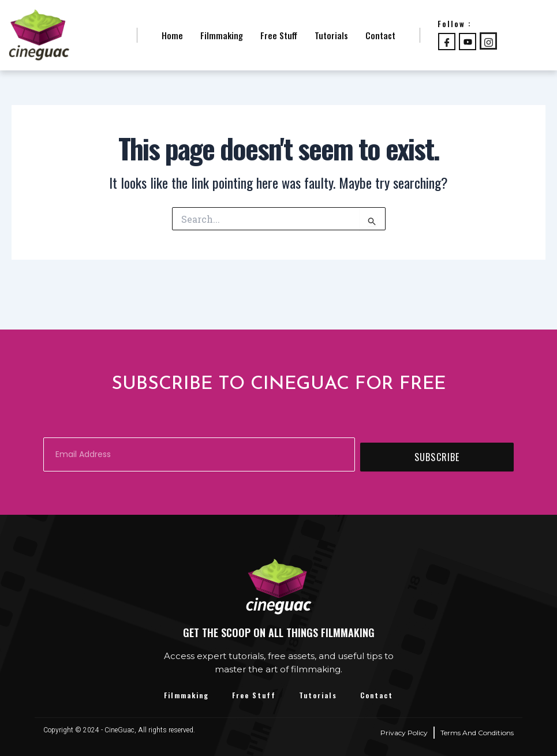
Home (172, 35)
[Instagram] (488, 41)
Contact (380, 35)
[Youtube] (468, 42)
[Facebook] (447, 42)
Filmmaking (222, 35)
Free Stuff (279, 35)
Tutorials (331, 35)
